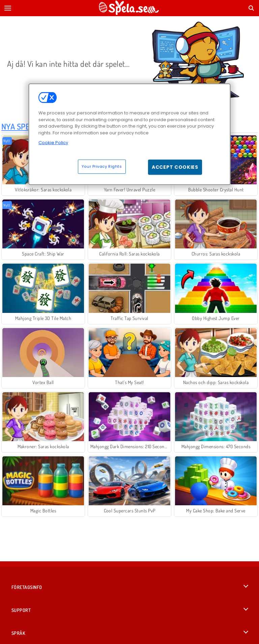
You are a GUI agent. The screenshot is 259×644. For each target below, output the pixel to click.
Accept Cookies (175, 167)
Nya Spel (18, 126)
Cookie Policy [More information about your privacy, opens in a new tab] (53, 143)
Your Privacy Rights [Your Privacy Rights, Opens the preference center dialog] (102, 166)
